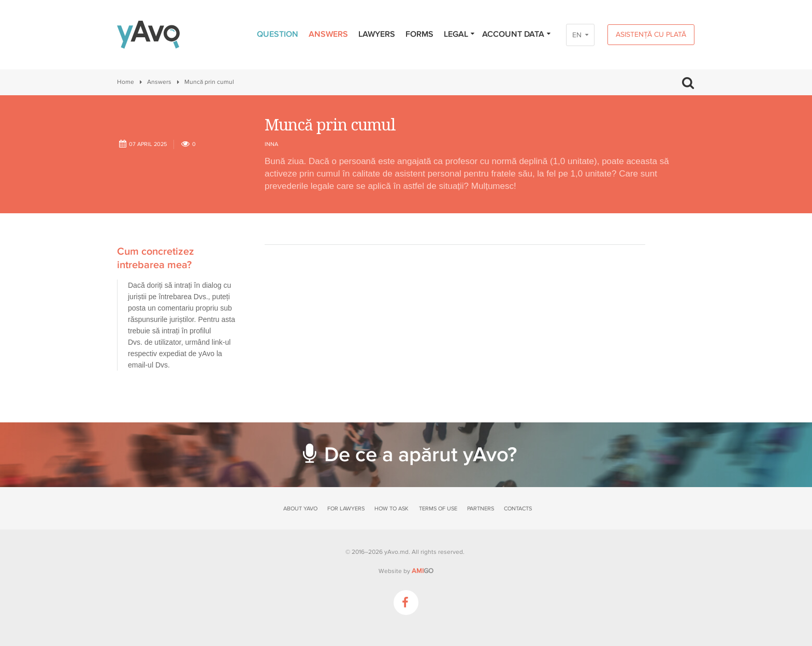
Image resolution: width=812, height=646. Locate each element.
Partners (481, 509)
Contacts (518, 509)
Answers (328, 34)
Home (126, 82)
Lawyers (377, 34)
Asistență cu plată (651, 34)
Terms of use (438, 509)
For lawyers (346, 509)
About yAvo (300, 509)
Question (278, 34)
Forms (419, 34)
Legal (460, 34)
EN (577, 35)
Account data (517, 34)
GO (423, 571)
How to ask (392, 509)
